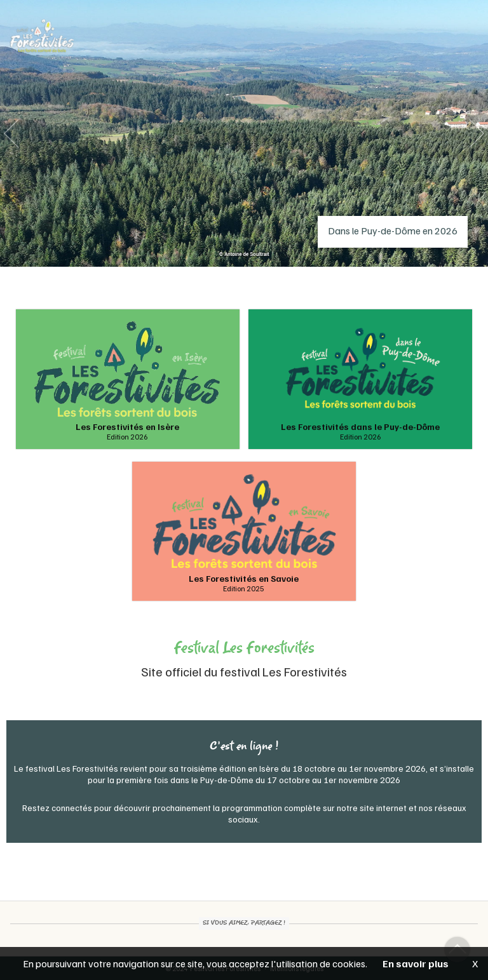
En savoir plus (416, 963)
